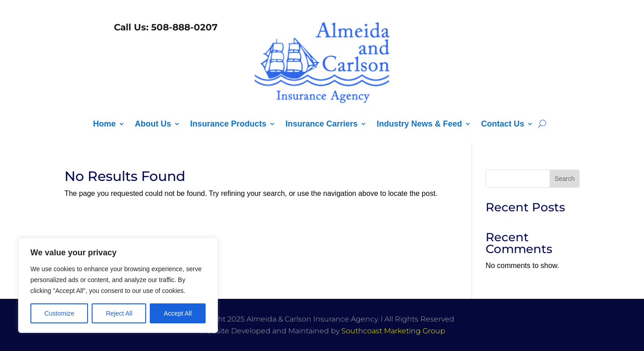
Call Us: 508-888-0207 (164, 27)
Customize (59, 313)
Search (565, 179)
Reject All (119, 313)
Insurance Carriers (322, 124)
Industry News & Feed (419, 124)
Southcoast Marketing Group (393, 331)
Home (104, 124)
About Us (153, 124)
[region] (118, 285)
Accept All (178, 313)
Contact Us (503, 124)
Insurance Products (228, 124)
